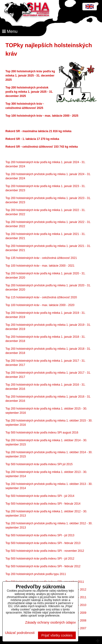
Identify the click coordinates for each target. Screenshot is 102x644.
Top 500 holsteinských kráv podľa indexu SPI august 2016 (42, 433)
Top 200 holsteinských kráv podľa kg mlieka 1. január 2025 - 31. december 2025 (30, 76)
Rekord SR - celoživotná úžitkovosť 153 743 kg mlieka (42, 147)
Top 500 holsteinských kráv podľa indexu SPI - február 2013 (43, 543)
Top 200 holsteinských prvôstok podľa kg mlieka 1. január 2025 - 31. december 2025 (29, 92)
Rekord (10, 131)
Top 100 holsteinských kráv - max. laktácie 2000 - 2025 (42, 116)
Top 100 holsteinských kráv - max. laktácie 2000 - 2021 (40, 266)
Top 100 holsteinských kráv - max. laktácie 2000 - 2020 (40, 305)
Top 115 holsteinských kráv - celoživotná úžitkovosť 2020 (41, 297)
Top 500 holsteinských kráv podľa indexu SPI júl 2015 (39, 464)
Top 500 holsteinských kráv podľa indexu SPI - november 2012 (45, 551)
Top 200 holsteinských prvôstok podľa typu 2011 (36, 574)
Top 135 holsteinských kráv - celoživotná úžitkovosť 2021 (41, 258)
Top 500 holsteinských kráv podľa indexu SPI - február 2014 (43, 504)
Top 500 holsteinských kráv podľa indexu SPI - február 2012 (43, 566)
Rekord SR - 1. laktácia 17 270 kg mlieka (32, 139)
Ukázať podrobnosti (20, 633)
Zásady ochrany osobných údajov (51, 622)
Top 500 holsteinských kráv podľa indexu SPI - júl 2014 (40, 496)
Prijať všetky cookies (57, 635)
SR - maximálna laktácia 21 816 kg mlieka (43, 131)
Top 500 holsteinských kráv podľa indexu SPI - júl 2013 (40, 535)
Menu (10, 31)
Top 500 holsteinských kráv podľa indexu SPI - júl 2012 (40, 559)
